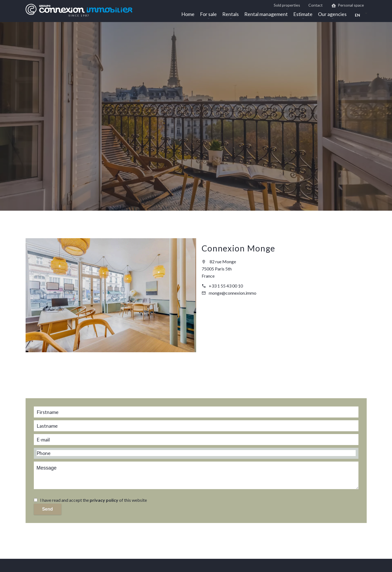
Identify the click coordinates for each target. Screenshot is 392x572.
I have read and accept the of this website (94, 500)
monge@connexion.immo (233, 293)
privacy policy (104, 500)
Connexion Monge (239, 248)
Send (47, 509)
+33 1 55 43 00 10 (226, 286)
